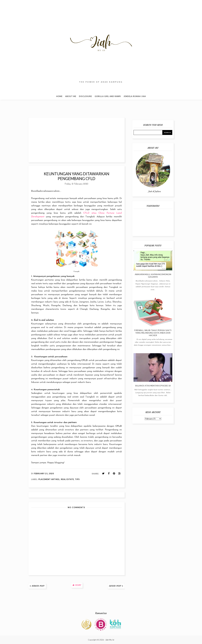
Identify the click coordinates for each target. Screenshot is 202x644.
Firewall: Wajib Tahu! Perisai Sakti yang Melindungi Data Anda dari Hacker (153, 333)
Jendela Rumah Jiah (135, 96)
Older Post (115, 586)
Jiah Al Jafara (154, 191)
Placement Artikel (49, 479)
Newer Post (38, 586)
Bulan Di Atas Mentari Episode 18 (153, 386)
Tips (77, 479)
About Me (71, 96)
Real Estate (67, 479)
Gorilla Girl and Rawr (108, 96)
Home (59, 96)
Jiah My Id (110, 640)
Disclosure (85, 96)
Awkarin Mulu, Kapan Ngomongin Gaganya (153, 276)
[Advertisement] (76, 140)
